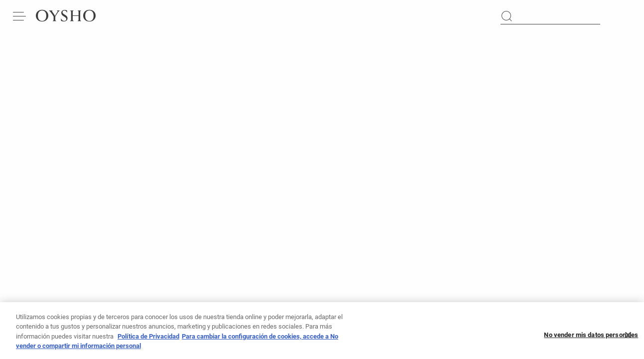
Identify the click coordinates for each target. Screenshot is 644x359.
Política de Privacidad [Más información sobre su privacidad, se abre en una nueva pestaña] (148, 339)
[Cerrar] (628, 338)
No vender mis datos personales (591, 337)
